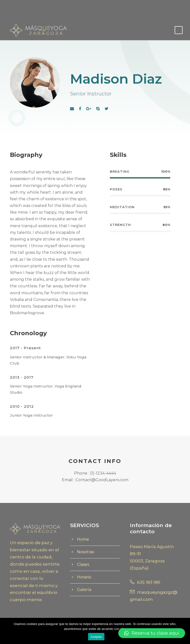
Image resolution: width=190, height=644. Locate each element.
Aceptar (96, 637)
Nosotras (85, 552)
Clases (83, 564)
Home (83, 539)
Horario (84, 577)
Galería (84, 590)
